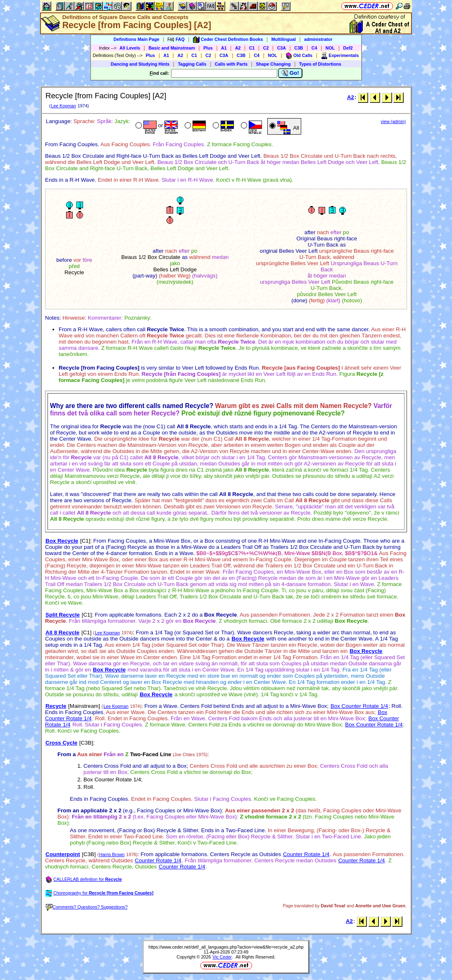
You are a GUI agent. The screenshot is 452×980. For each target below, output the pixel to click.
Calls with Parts (231, 64)
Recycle (56, 706)
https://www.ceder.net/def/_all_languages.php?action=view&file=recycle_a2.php (226, 947)
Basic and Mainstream (172, 48)
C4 (314, 48)
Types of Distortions (320, 64)
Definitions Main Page (137, 39)
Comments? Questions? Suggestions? (87, 907)
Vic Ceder (222, 957)
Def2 (348, 48)
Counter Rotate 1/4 (306, 854)
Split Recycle (63, 615)
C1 (252, 48)
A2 (238, 48)
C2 (266, 48)
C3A (282, 48)
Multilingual (284, 39)
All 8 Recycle (62, 632)
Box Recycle (62, 541)
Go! (290, 73)
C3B (299, 48)
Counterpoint (63, 854)
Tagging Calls (192, 64)
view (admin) (393, 121)
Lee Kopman (63, 106)
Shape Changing (273, 64)
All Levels (130, 48)
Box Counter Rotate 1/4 (359, 706)
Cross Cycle (61, 743)
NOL (330, 48)
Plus (208, 48)
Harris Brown (112, 854)
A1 (224, 48)
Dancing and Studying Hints (140, 64)
